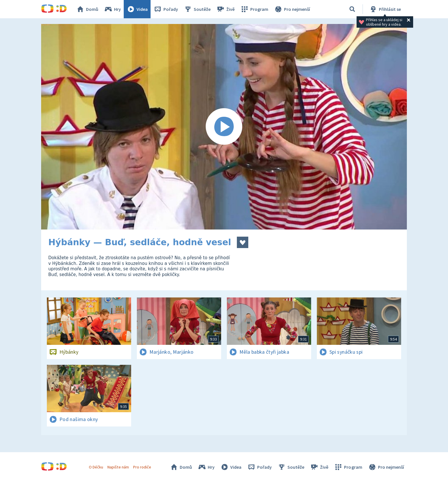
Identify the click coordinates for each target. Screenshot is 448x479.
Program (254, 9)
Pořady (166, 9)
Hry (112, 9)
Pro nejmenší (292, 9)
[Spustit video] (224, 127)
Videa (137, 9)
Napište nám (118, 467)
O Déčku (96, 467)
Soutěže (197, 9)
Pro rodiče (142, 467)
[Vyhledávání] (352, 9)
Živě (225, 9)
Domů (87, 9)
